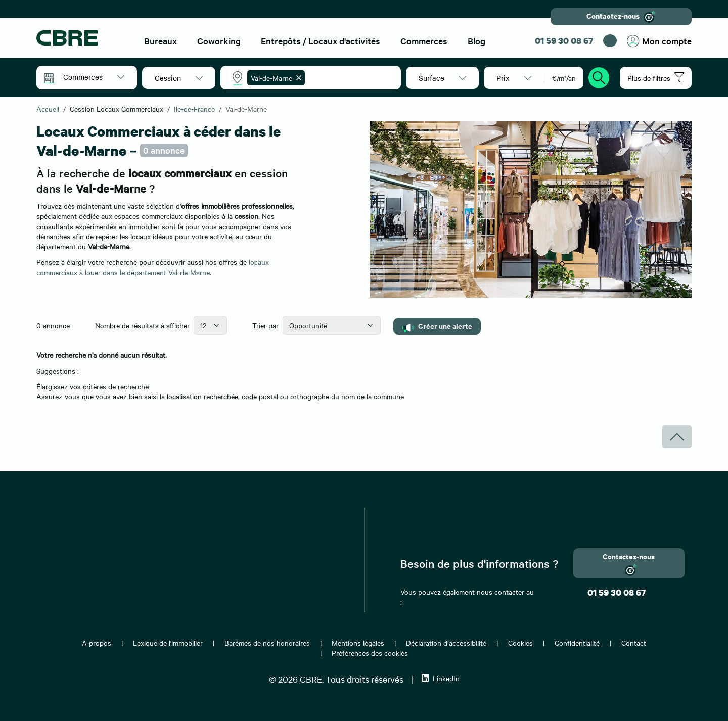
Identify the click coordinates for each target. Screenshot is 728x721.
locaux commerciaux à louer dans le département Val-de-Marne (153, 267)
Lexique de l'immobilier (168, 643)
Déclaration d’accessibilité (446, 643)
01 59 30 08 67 (564, 41)
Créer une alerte (437, 326)
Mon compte (659, 41)
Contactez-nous (621, 17)
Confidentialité (577, 643)
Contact (634, 643)
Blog (476, 41)
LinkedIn (441, 678)
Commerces (424, 41)
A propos (97, 643)
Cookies (520, 643)
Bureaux (161, 41)
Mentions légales (358, 643)
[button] (94, 77)
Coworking (219, 41)
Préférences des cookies (370, 653)
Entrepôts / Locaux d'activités (321, 41)
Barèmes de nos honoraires (267, 643)
